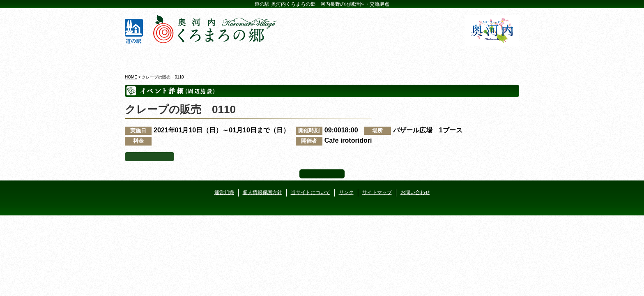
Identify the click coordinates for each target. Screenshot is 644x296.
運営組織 (224, 192)
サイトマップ (377, 192)
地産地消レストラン (355, 57)
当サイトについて (310, 192)
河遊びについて (421, 57)
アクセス (487, 57)
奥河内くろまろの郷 (157, 57)
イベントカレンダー (289, 57)
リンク (346, 192)
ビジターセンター (223, 57)
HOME (131, 77)
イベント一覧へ (149, 157)
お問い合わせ (415, 192)
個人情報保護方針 (262, 192)
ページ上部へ (322, 174)
